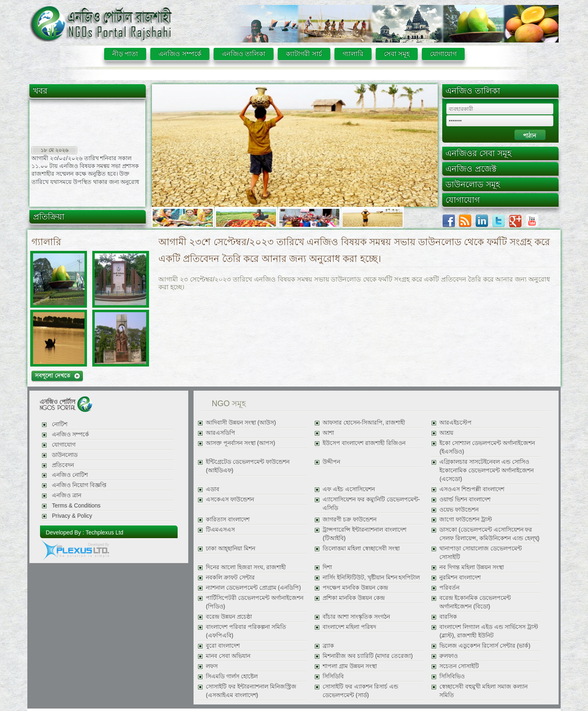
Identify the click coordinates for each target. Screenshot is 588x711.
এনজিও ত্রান (67, 495)
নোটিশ (60, 424)
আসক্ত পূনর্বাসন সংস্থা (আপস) (241, 443)
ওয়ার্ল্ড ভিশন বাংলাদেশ (465, 500)
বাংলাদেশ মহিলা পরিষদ (349, 627)
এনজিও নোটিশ (70, 475)
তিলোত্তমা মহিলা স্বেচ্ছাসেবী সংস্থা (361, 549)
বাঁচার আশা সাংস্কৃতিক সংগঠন (356, 617)
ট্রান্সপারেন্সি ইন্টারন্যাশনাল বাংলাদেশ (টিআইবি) (364, 534)
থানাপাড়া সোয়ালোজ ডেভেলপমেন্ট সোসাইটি (481, 553)
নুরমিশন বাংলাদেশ (460, 578)
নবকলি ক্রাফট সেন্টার (230, 578)
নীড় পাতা (125, 54)
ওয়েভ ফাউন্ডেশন (459, 510)
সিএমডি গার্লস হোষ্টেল (232, 676)
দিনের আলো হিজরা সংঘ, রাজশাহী (246, 567)
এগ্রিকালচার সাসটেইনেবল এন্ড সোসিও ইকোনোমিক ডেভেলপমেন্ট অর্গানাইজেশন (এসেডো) (487, 471)
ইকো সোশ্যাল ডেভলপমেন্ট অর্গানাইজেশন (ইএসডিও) (487, 447)
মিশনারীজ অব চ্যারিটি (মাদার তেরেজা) (367, 656)
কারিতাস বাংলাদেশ (228, 520)
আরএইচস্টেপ (455, 423)
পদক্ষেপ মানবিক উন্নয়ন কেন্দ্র (355, 588)
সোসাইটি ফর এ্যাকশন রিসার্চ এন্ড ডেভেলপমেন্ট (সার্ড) (360, 691)
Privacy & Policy (72, 516)
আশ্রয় (446, 433)
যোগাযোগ (443, 54)
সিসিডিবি (333, 676)
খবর (40, 91)
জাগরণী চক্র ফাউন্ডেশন (350, 520)
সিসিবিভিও (452, 676)
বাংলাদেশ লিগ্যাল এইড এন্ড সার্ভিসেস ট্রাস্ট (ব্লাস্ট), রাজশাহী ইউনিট (489, 631)
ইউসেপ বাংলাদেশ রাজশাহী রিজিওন (364, 443)
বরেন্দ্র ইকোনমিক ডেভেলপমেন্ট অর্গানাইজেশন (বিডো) (475, 602)
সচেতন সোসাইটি (459, 666)
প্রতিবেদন (63, 465)
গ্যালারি (353, 54)
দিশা (327, 567)
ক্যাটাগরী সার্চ (304, 54)
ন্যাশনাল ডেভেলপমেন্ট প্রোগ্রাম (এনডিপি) (253, 588)
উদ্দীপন (331, 462)
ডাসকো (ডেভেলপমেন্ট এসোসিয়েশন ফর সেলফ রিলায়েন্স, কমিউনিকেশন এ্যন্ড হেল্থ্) (489, 534)
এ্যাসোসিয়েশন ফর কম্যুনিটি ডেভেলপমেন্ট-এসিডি (371, 504)
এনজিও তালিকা (244, 54)
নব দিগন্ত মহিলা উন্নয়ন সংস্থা (471, 567)
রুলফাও (449, 656)
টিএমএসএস (220, 530)
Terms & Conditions (76, 506)
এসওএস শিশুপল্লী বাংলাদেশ (472, 489)
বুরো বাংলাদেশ (223, 646)
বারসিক (448, 617)
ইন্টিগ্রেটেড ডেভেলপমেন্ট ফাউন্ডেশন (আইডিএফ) (248, 466)
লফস (212, 666)
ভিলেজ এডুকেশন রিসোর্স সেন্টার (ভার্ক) (485, 646)
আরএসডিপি (220, 433)
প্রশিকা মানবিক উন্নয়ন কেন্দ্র (353, 598)
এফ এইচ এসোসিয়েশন (349, 489)
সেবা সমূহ (397, 54)
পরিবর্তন (449, 588)
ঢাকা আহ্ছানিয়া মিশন (231, 549)
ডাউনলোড (65, 455)
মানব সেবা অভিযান (228, 656)
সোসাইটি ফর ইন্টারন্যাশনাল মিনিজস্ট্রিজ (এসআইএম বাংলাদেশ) (251, 691)
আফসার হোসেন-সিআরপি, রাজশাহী (364, 423)
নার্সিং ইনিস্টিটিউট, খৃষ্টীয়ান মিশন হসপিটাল (371, 578)
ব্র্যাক (328, 646)
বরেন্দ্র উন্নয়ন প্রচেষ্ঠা (229, 617)
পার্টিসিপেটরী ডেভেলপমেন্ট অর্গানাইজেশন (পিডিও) (255, 602)
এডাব (213, 489)
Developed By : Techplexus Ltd (85, 532)
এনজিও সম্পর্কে (180, 54)
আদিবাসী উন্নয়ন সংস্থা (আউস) (241, 423)
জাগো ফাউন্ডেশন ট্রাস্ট (466, 520)
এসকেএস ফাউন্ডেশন (230, 500)
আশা (328, 433)
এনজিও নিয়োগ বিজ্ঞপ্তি (79, 485)
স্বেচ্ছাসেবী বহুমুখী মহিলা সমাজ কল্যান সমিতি (483, 691)
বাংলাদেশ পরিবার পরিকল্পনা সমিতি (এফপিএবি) (246, 631)
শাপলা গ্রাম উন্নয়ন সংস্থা (350, 666)
